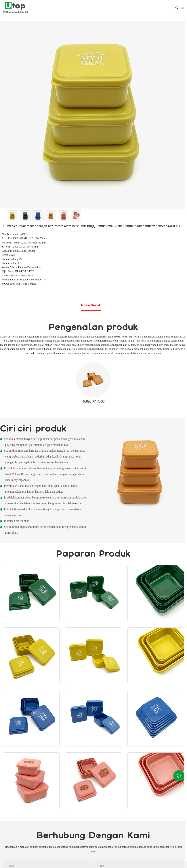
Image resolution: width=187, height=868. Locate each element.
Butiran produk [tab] (91, 305)
